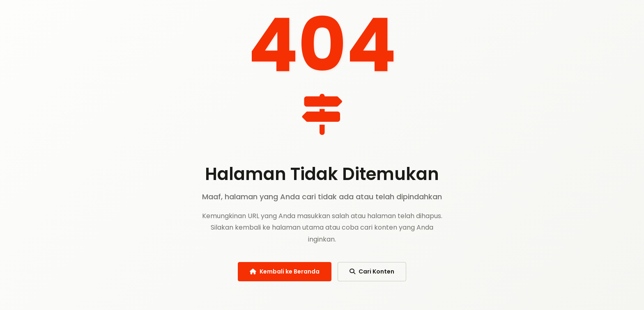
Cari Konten (372, 271)
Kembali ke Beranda (285, 271)
